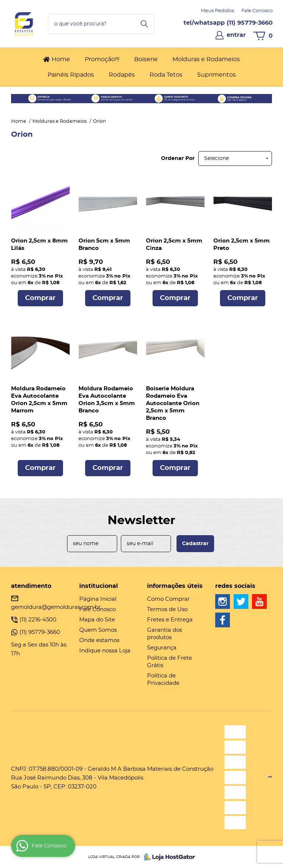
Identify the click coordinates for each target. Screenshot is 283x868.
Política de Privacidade (163, 679)
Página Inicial (98, 599)
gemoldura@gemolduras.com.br (56, 607)
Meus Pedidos (217, 11)
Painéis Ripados (71, 75)
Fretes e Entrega (170, 620)
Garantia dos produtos (165, 634)
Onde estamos (99, 640)
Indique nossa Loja (105, 651)
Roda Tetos (166, 75)
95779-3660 (250, 23)
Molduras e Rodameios (206, 59)
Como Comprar (168, 599)
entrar (236, 35)
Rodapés (122, 75)
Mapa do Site (97, 620)
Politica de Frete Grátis (170, 662)
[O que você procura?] (144, 24)
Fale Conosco (257, 11)
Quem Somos (98, 630)
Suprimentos (216, 75)
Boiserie (146, 59)
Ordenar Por (178, 158)
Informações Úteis (175, 586)
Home (61, 59)
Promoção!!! (102, 59)
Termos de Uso (167, 609)
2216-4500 (38, 620)
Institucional (99, 586)
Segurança (162, 648)
